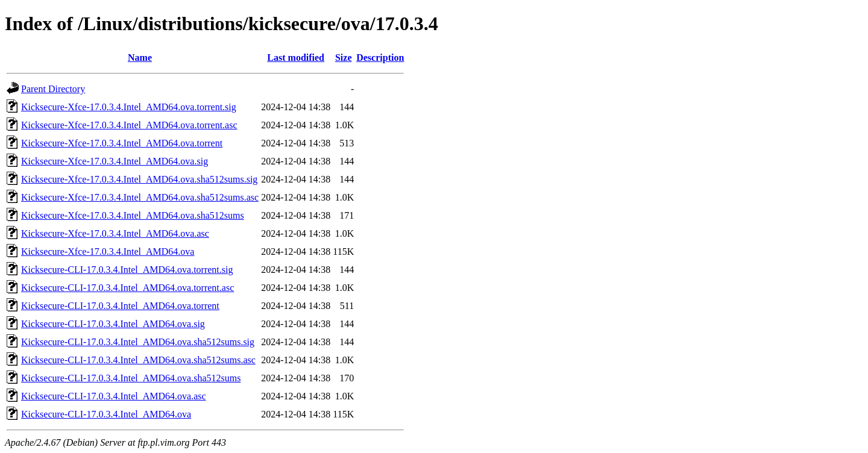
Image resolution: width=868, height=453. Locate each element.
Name (140, 58)
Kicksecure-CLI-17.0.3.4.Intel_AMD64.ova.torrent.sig (127, 270)
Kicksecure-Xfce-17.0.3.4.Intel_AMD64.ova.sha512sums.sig (139, 179)
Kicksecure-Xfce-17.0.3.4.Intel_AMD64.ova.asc (115, 233)
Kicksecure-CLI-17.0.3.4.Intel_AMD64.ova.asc (114, 396)
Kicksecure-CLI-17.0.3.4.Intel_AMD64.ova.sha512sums (131, 378)
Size (344, 58)
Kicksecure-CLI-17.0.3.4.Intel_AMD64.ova (106, 414)
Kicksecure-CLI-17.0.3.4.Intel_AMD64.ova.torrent (120, 306)
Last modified (296, 58)
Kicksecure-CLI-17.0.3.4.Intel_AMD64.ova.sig (113, 324)
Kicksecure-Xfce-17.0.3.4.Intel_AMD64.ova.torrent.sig (129, 107)
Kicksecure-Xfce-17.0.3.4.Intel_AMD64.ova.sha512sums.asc (140, 197)
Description (380, 58)
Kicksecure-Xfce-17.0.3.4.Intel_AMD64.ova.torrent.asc (129, 125)
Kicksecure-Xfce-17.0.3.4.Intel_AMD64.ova (108, 251)
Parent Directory (53, 89)
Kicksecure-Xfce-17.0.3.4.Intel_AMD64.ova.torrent (122, 143)
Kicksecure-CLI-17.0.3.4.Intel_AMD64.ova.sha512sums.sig (138, 342)
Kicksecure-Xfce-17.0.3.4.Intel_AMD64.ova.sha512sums (133, 215)
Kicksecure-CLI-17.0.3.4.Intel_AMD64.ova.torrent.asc (127, 288)
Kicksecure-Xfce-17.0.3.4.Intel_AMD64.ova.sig (115, 161)
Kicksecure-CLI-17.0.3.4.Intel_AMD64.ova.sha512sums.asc (138, 360)
